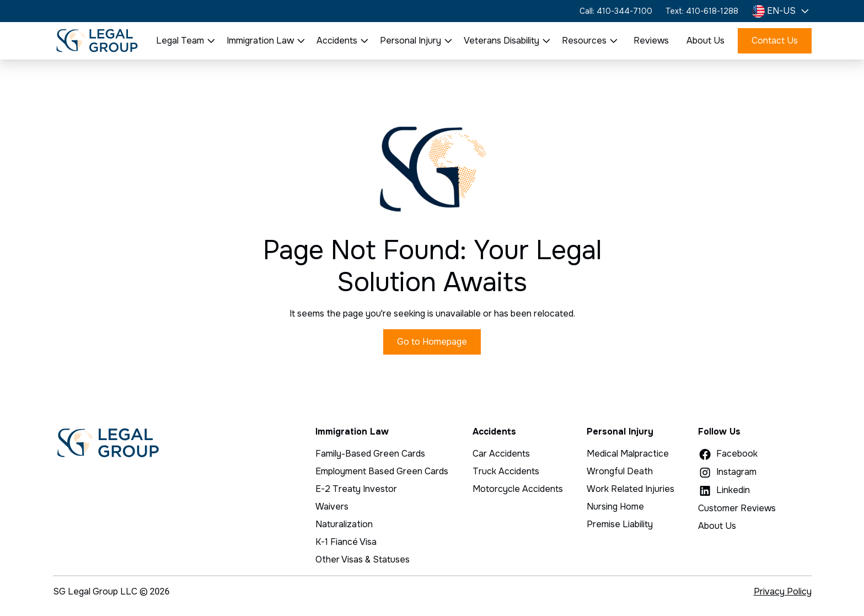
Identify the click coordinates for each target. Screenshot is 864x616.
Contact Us (775, 41)
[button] (782, 11)
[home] (97, 41)
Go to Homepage (432, 342)
